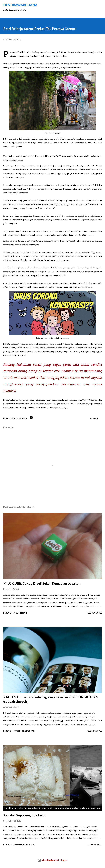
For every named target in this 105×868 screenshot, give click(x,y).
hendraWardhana (20, 5)
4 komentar (20, 613)
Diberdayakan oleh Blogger (52, 860)
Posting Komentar (24, 731)
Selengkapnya (94, 613)
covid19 (14, 418)
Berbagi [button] (94, 418)
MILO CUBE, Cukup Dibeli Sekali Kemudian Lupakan (42, 583)
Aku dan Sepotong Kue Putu (24, 815)
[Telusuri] (94, 5)
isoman (23, 418)
